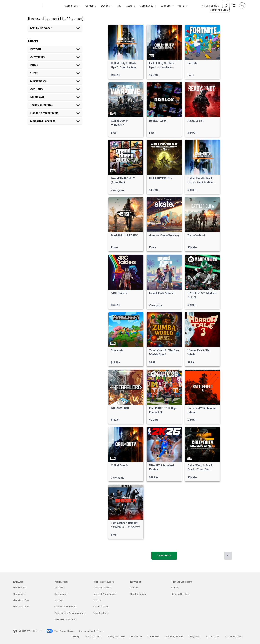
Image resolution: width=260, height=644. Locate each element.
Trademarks (153, 636)
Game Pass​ (71, 5)
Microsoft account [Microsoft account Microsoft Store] (102, 587)
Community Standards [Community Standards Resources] (65, 607)
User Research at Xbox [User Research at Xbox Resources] (65, 619)
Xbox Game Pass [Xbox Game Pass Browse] (21, 600)
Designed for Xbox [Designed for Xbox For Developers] (180, 594)
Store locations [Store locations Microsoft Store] (101, 613)
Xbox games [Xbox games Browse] (19, 594)
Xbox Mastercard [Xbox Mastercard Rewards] (138, 594)
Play (119, 5)
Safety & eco (195, 636)
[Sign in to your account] (242, 5)
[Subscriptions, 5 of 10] (55, 81)
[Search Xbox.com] (226, 5)
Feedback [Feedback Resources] (59, 600)
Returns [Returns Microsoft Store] (97, 600)
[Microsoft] (27, 6)
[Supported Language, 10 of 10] (55, 121)
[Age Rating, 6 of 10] (55, 89)
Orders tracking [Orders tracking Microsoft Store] (101, 607)
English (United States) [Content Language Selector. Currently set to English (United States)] (30, 631)
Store (129, 5)
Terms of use (136, 636)
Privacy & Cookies (116, 636)
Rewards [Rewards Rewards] (134, 587)
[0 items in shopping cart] (234, 5)
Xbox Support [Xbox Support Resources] (61, 594)
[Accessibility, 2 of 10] (55, 57)
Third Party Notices (174, 636)
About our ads (213, 636)
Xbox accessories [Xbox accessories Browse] (21, 607)
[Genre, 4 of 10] (55, 73)
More (181, 5)
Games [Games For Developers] (175, 587)
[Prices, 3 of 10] (55, 65)
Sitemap (75, 636)
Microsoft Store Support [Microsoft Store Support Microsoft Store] (105, 594)
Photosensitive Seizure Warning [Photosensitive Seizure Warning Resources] (70, 613)
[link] (126, 52)
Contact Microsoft (93, 636)
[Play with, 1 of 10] (55, 49)
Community (147, 5)
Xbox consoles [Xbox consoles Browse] (20, 587)
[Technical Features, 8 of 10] (55, 105)
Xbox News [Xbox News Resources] (60, 587)
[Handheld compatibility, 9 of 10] (55, 113)
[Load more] (164, 556)
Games (89, 5)
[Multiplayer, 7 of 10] (55, 97)
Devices (105, 5)
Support (165, 5)
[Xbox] (53, 6)
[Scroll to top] (228, 556)
